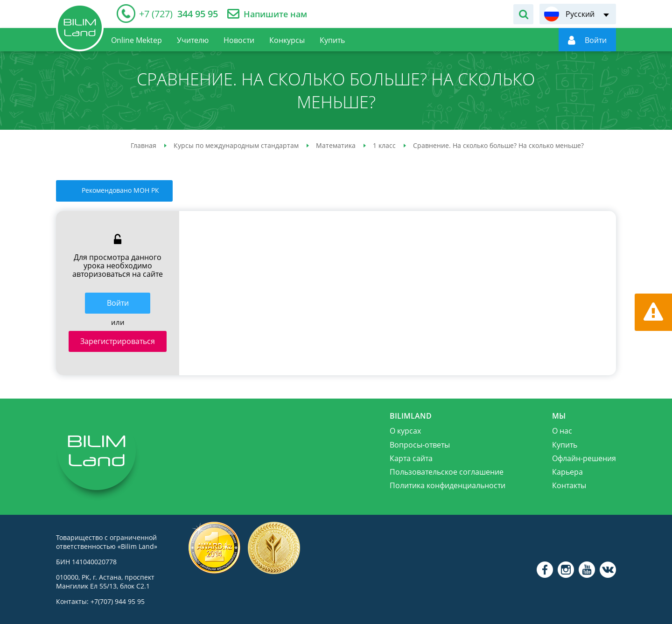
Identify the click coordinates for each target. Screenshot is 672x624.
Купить (565, 445)
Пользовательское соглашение (447, 472)
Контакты (569, 485)
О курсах (405, 431)
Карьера (567, 472)
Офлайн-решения (584, 458)
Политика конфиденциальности (448, 485)
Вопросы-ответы (420, 445)
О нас (562, 431)
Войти (118, 303)
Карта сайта (411, 458)
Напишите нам (275, 14)
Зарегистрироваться (118, 341)
